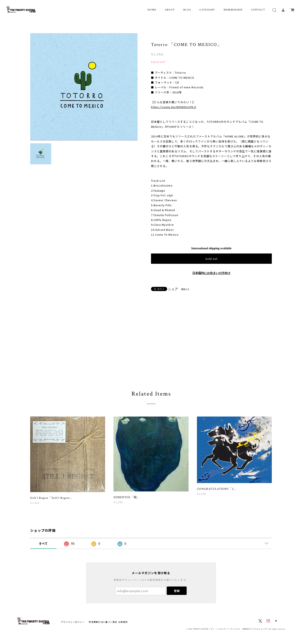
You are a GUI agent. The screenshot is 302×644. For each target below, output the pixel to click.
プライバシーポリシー (73, 622)
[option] (84, 87)
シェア (173, 289)
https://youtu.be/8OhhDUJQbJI (174, 107)
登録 (177, 591)
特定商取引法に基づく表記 (103, 622)
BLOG (187, 10)
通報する (185, 289)
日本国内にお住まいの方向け (211, 273)
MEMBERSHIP (233, 10)
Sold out (211, 259)
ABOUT (170, 10)
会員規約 (123, 622)
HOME (152, 10)
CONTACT (258, 10)
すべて (43, 543)
